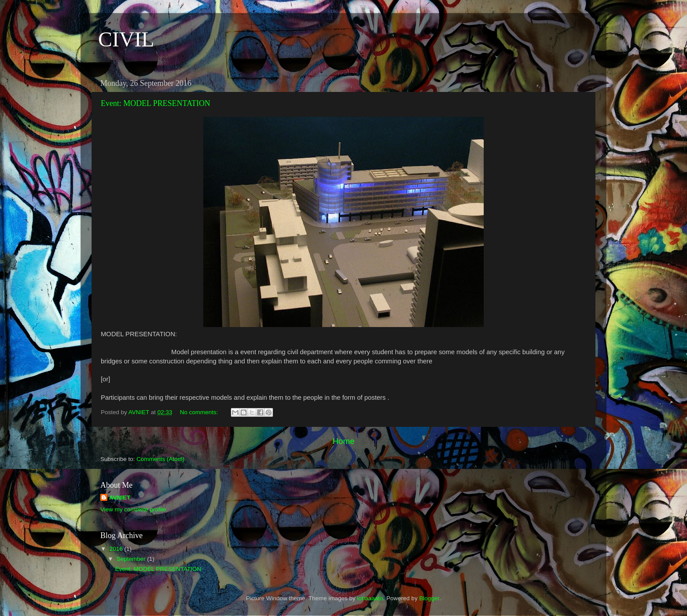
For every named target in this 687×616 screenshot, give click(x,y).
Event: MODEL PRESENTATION (156, 103)
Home (343, 441)
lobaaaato (370, 598)
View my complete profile (133, 509)
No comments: (200, 412)
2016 (117, 549)
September (132, 559)
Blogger (429, 598)
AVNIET (120, 498)
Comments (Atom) (161, 459)
